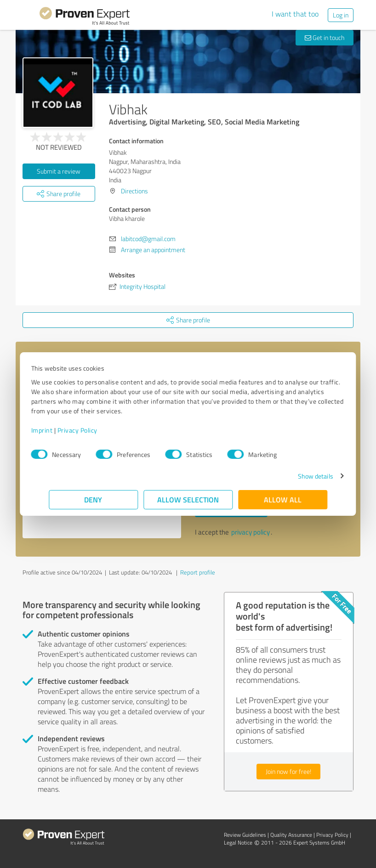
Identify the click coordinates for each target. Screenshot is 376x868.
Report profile (198, 572)
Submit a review (59, 171)
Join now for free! (288, 771)
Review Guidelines (245, 835)
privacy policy (251, 532)
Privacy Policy (95, 430)
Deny (94, 499)
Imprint (60, 430)
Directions (134, 191)
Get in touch (325, 37)
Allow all (283, 499)
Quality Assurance (291, 835)
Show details (298, 476)
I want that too (295, 14)
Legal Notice (238, 843)
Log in (341, 15)
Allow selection (188, 499)
